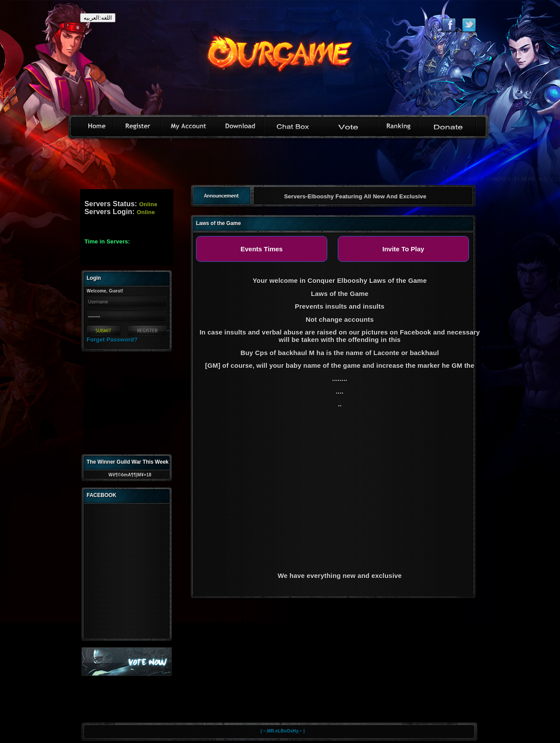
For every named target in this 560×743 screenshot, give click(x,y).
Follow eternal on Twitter (469, 25)
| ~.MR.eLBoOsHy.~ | (283, 731)
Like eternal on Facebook (449, 25)
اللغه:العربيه (98, 18)
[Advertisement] (280, 165)
